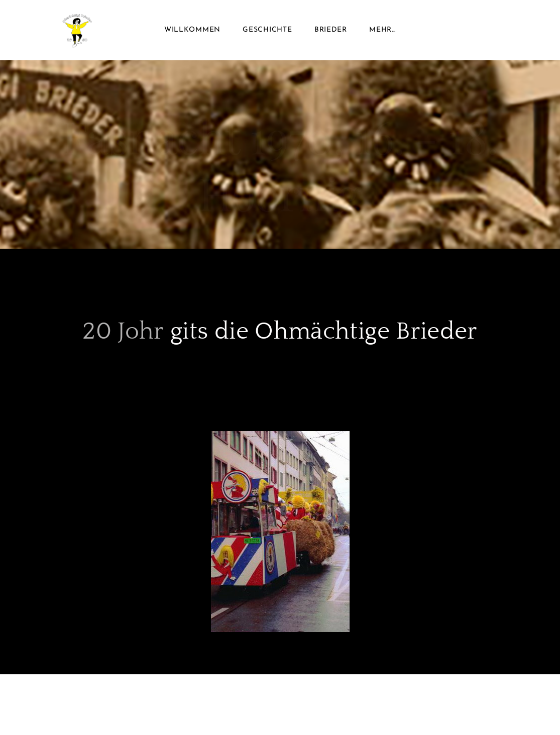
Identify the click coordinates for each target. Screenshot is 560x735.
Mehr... (382, 30)
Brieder (331, 30)
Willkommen (192, 30)
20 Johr (123, 331)
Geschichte (267, 30)
